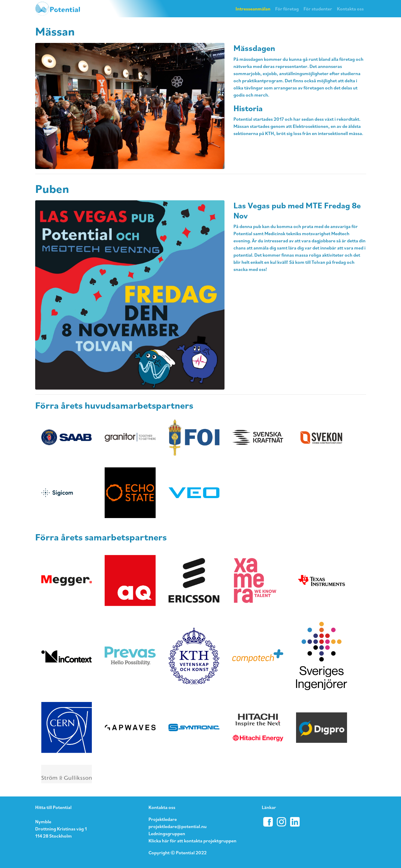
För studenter (318, 9)
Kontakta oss (350, 9)
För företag (287, 9)
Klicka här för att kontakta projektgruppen (192, 841)
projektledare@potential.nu (178, 826)
